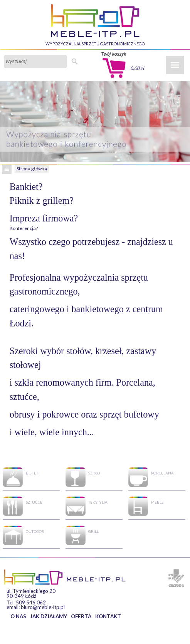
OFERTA (81, 616)
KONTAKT (108, 616)
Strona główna (32, 169)
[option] (95, 121)
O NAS (18, 616)
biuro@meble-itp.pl (43, 607)
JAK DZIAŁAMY (49, 616)
